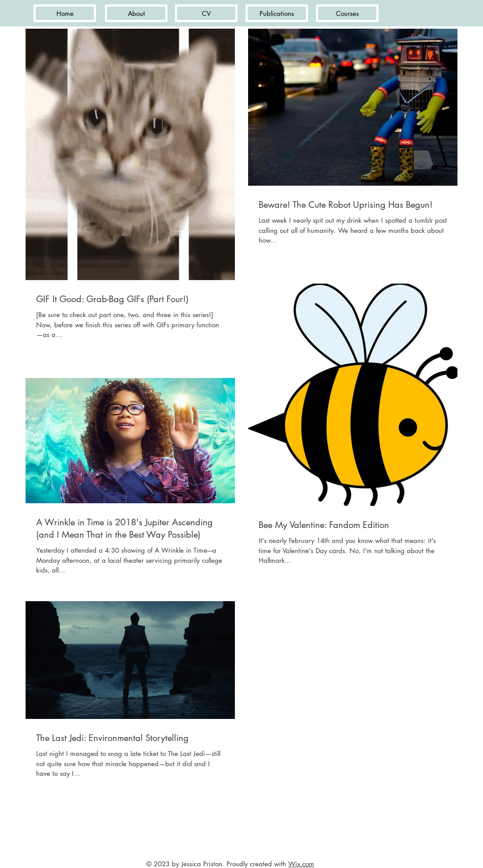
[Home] (65, 13)
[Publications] (277, 13)
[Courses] (347, 13)
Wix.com (301, 864)
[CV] (206, 13)
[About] (136, 13)
